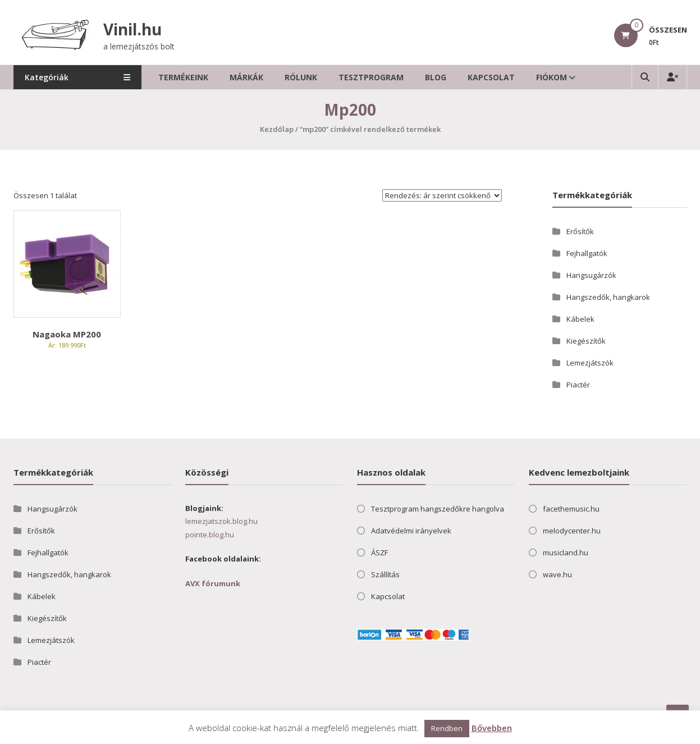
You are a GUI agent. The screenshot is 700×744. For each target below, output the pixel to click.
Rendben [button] (447, 728)
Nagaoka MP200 (67, 334)
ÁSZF (379, 553)
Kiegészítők (586, 341)
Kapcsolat (492, 77)
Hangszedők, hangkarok (608, 297)
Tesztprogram (372, 77)
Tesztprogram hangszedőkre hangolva (438, 509)
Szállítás (385, 574)
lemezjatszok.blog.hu (221, 521)
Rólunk (302, 77)
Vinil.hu (132, 29)
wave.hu (557, 574)
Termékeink (184, 77)
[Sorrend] (442, 195)
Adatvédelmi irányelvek (411, 531)
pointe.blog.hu (210, 535)
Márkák (248, 77)
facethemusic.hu (571, 509)
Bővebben (492, 728)
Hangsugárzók (591, 275)
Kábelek (580, 319)
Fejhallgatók (587, 253)
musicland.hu (566, 553)
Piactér (578, 385)
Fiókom (553, 77)
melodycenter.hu (572, 531)
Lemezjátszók (590, 363)
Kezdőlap (277, 129)
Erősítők (580, 231)
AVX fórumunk (213, 583)
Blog (437, 77)
